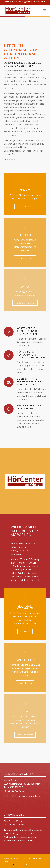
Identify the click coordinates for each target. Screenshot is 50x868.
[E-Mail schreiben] (25, 683)
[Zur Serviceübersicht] (25, 207)
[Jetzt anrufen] (25, 631)
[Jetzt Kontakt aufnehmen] (25, 303)
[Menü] (45, 10)
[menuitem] (45, 10)
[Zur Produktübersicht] (25, 258)
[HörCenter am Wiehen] (21, 10)
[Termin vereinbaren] (25, 735)
